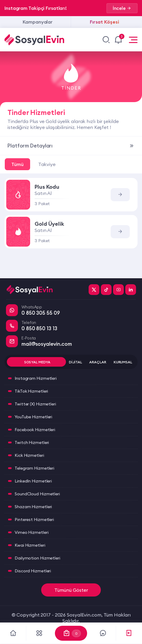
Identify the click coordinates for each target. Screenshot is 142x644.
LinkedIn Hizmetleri (33, 481)
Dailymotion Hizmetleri (37, 558)
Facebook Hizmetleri (35, 430)
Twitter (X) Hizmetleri (35, 404)
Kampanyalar (38, 22)
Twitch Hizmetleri (32, 442)
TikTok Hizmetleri (31, 391)
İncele (122, 8)
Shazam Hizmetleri (33, 507)
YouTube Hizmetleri (33, 417)
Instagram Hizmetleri (36, 378)
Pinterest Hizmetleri (34, 519)
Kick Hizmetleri (29, 455)
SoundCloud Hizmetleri (37, 494)
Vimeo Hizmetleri (31, 532)
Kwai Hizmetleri (30, 545)
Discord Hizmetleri (33, 571)
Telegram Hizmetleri (34, 468)
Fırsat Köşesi (104, 22)
